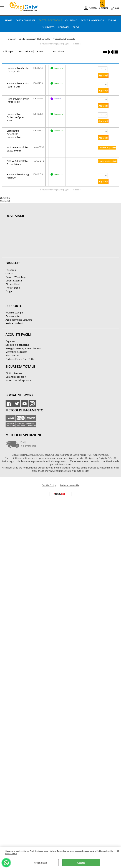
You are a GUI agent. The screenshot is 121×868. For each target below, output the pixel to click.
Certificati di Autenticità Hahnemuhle (14, 134)
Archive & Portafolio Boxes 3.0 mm (17, 149)
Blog (76, 27)
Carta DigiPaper (25, 20)
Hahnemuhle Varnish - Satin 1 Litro (18, 85)
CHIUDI (118, 851)
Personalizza (40, 863)
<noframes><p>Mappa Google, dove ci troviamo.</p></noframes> (32, 239)
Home (8, 20)
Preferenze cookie (69, 485)
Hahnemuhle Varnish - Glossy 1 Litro (18, 69)
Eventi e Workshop (93, 20)
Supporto (48, 27)
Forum (112, 20)
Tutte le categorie (50, 20)
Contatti (64, 27)
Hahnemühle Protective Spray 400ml (15, 117)
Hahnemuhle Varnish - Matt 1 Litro (18, 100)
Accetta (81, 863)
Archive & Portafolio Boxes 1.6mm (17, 162)
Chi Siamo (71, 20)
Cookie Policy (11, 853)
